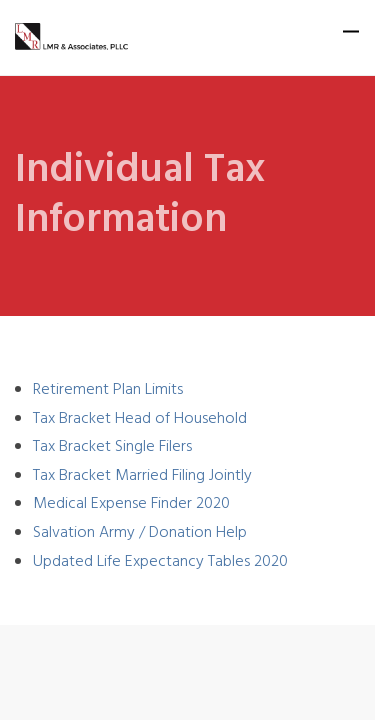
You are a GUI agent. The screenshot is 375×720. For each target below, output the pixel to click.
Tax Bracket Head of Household (140, 419)
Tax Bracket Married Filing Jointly (142, 476)
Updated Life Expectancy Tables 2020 (160, 562)
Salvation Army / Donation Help (140, 533)
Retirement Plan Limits (108, 390)
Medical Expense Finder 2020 (131, 504)
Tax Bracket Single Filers (112, 447)
